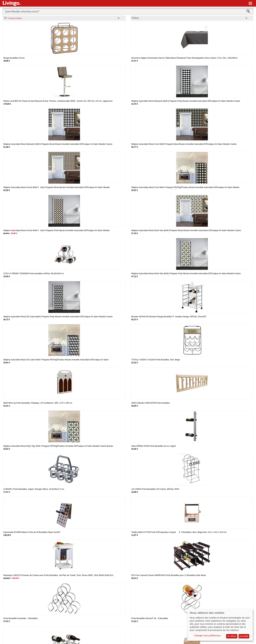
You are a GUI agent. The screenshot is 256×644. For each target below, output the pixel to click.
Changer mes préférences (207, 636)
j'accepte (244, 636)
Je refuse (232, 636)
